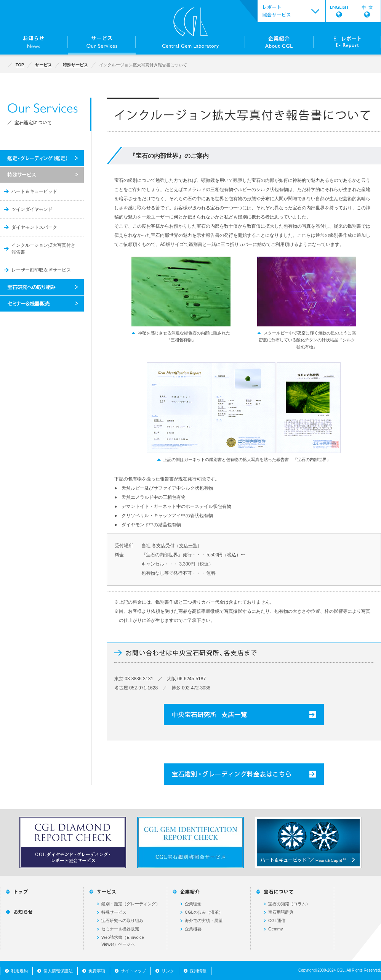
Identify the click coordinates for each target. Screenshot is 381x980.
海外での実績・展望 (204, 921)
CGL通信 (277, 921)
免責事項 (97, 971)
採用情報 (198, 971)
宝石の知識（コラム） (289, 904)
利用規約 (19, 971)
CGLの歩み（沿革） (204, 912)
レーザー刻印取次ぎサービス (41, 270)
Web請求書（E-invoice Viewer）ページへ (123, 941)
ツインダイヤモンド (32, 209)
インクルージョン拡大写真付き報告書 (43, 249)
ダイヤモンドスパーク (34, 227)
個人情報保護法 (58, 971)
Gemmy (276, 929)
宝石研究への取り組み (122, 921)
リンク (168, 971)
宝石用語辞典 (281, 912)
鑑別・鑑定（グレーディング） (131, 904)
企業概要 (193, 929)
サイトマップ (133, 971)
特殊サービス (114, 912)
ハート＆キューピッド (34, 191)
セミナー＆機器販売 (120, 929)
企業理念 (193, 904)
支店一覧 (188, 546)
